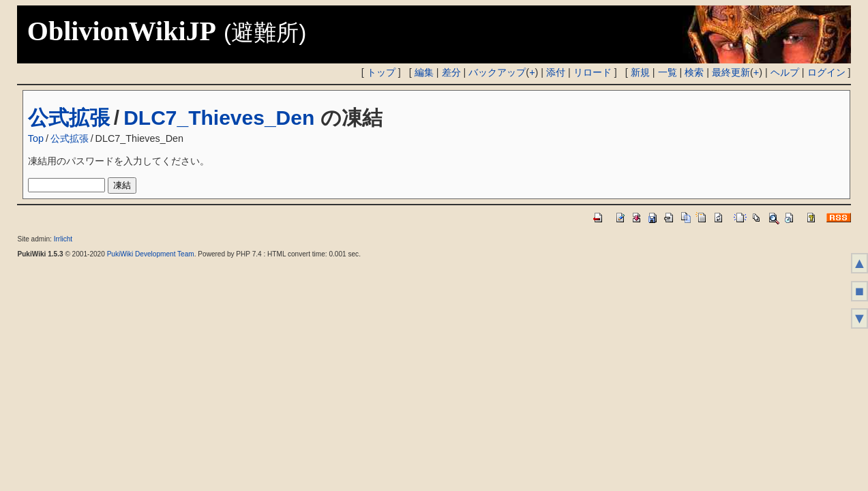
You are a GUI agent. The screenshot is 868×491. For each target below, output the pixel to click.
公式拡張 (69, 118)
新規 (640, 72)
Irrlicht (63, 239)
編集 (424, 72)
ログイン (826, 72)
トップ (381, 72)
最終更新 (731, 72)
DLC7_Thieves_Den (219, 118)
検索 (694, 72)
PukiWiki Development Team (151, 254)
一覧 (668, 72)
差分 (451, 72)
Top (36, 138)
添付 (556, 72)
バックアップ (497, 72)
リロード (593, 72)
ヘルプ (785, 72)
